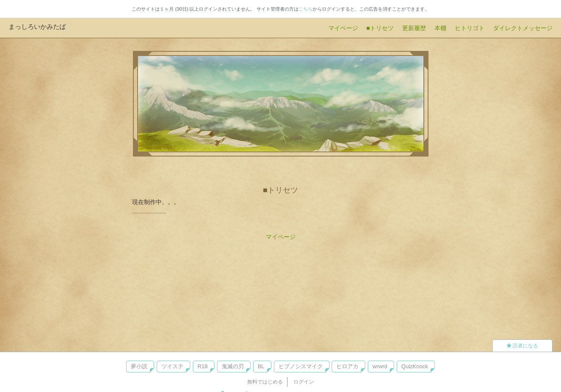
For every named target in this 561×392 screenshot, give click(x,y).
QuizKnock (415, 366)
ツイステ (172, 366)
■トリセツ (380, 28)
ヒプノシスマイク (301, 366)
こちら (306, 9)
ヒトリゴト (470, 28)
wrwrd (380, 366)
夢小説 (139, 366)
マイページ (343, 28)
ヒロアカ (347, 366)
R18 (203, 366)
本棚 (440, 28)
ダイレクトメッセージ (523, 28)
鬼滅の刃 (233, 366)
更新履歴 (414, 28)
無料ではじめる (265, 382)
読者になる (522, 346)
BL (261, 366)
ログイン (304, 382)
